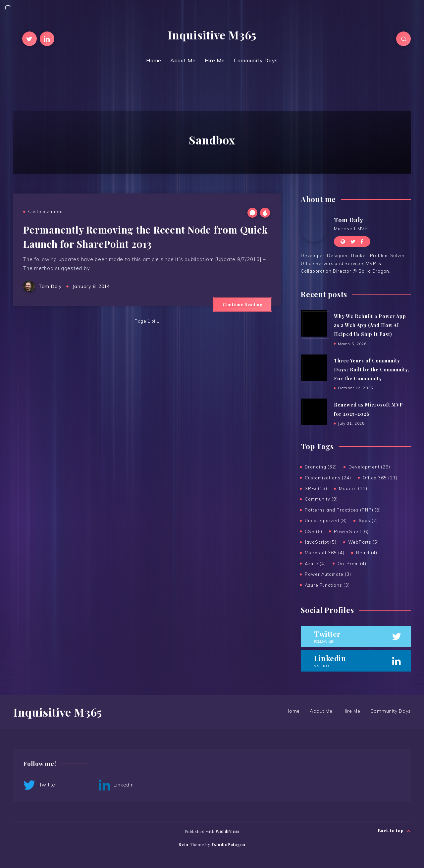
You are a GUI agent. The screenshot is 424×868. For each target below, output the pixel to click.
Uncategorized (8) (326, 520)
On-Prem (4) (352, 564)
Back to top (394, 831)
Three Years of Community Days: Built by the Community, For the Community (372, 370)
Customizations (46, 211)
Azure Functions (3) (327, 585)
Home (154, 60)
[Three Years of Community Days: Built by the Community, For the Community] (314, 368)
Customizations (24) (328, 478)
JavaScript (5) (321, 542)
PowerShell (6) (351, 531)
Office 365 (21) (380, 478)
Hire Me (215, 60)
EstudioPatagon (229, 844)
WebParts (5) (364, 542)
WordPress (228, 831)
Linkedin (116, 785)
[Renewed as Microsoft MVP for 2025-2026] (314, 412)
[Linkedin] (47, 39)
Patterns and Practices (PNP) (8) (343, 510)
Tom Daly (349, 220)
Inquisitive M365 (212, 35)
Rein (184, 844)
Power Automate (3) (328, 574)
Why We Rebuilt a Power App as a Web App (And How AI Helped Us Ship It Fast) (370, 325)
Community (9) (321, 499)
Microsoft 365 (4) (325, 553)
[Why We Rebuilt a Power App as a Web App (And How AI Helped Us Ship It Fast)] (314, 323)
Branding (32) (321, 467)
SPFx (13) (316, 488)
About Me (183, 60)
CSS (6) (314, 531)
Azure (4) (315, 564)
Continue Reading (243, 304)
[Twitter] (29, 39)
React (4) (367, 553)
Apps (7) (368, 520)
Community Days (256, 60)
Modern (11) (353, 488)
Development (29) (369, 467)
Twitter (40, 785)
